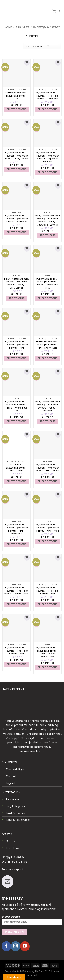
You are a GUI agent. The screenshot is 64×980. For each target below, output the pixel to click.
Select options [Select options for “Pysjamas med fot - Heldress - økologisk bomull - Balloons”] (48, 109)
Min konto (12, 776)
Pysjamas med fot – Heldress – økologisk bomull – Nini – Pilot (48, 528)
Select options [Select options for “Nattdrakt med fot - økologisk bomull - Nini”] (16, 109)
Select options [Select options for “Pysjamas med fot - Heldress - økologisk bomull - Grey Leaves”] (16, 169)
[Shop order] (42, 46)
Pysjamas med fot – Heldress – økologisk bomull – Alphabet (16, 219)
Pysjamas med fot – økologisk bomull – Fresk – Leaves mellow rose (48, 652)
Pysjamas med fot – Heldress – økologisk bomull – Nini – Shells (48, 468)
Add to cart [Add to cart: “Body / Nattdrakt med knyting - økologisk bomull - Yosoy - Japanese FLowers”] (48, 235)
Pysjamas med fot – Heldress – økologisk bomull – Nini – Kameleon (16, 529)
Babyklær (23, 27)
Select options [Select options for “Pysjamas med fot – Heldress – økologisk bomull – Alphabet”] (16, 232)
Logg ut (10, 783)
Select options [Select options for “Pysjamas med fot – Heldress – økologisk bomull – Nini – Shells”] (48, 481)
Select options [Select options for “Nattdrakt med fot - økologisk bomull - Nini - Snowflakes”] (48, 358)
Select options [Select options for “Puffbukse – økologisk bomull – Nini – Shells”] (16, 481)
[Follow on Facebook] (6, 946)
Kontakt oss (13, 848)
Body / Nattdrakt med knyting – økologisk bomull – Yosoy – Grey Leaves (16, 283)
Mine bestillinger (15, 769)
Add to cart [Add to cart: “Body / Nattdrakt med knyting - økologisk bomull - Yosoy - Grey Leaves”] (17, 298)
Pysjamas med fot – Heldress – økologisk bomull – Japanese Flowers (48, 157)
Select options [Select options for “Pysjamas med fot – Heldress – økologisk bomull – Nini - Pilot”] (48, 541)
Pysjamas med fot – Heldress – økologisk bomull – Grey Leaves (16, 156)
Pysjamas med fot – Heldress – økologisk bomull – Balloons (48, 96)
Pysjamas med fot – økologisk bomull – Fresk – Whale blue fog (16, 406)
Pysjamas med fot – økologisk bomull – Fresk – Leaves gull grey (48, 283)
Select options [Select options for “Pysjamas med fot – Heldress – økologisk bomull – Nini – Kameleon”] (16, 544)
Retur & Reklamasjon (18, 820)
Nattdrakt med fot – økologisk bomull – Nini (16, 96)
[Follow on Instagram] (16, 946)
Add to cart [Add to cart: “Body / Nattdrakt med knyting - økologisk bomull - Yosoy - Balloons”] (48, 421)
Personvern (12, 799)
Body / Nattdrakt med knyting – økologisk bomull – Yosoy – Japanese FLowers (48, 220)
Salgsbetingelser (16, 806)
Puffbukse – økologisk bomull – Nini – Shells (16, 468)
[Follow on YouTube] (25, 946)
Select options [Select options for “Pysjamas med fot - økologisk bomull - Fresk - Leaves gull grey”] (48, 298)
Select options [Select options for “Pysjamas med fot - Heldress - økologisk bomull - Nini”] (16, 358)
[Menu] (5, 11)
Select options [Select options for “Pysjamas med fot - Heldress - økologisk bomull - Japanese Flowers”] (48, 172)
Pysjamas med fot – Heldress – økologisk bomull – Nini (16, 345)
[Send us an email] (8, 882)
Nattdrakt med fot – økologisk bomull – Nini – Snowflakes (48, 345)
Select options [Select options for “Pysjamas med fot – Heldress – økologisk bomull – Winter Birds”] (16, 604)
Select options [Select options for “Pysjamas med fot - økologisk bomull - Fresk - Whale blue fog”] (16, 421)
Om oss (10, 841)
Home (8, 27)
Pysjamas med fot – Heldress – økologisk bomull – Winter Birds (16, 591)
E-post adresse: (32, 920)
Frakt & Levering (15, 813)
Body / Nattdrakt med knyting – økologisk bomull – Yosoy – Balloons (48, 406)
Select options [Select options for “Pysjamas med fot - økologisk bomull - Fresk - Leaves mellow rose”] (48, 667)
